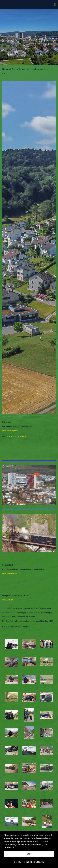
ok (29, 854)
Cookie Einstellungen (29, 862)
